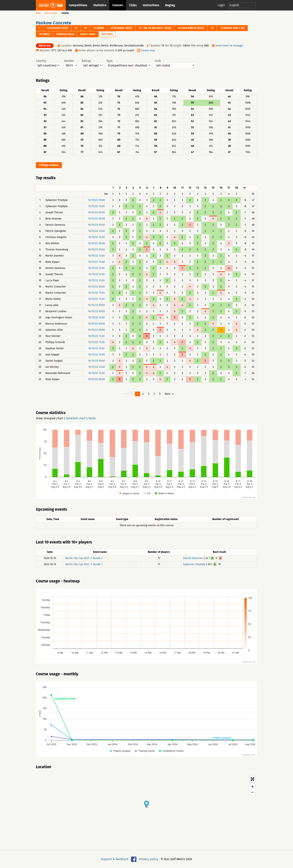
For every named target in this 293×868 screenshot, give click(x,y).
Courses (118, 5)
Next (168, 394)
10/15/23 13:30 (96, 206)
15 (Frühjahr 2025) (121, 28)
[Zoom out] (252, 792)
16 (212, 28)
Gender (71, 64)
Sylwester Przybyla (194, 564)
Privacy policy (149, 859)
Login (221, 5)
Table (92, 418)
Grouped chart (54, 418)
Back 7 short (88, 34)
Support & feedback (115, 859)
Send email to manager (229, 46)
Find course (51, 13)
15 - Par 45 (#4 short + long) (155, 28)
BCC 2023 (107, 34)
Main (38, 13)
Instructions (151, 5)
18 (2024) (44, 34)
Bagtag (170, 5)
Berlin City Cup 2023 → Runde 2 (84, 558)
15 (85, 28)
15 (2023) (99, 28)
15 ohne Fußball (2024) (191, 28)
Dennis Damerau (193, 558)
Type (129, 64)
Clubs (133, 5)
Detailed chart (76, 418)
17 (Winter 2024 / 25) (232, 28)
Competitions (78, 5)
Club (175, 64)
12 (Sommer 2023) (57, 28)
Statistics (100, 5)
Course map (148, 50)
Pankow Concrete (54, 23)
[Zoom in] (252, 787)
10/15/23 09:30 (96, 200)
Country (48, 64)
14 (76, 28)
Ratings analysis (49, 165)
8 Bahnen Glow (65, 34)
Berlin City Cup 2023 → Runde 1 (84, 564)
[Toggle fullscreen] (252, 779)
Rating (92, 64)
